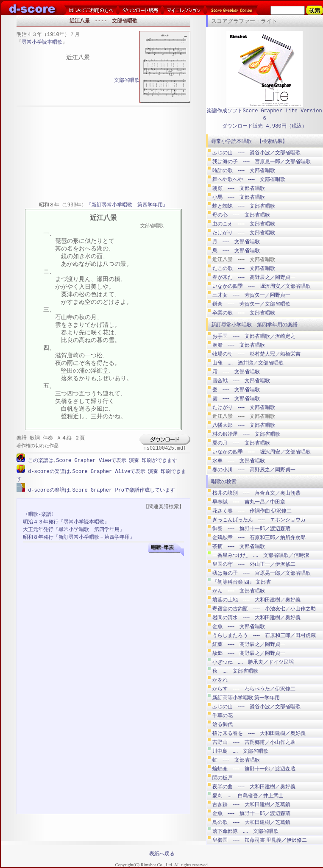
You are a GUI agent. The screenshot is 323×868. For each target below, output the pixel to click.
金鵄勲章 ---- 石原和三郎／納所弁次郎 (259, 537)
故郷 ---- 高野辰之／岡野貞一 (249, 653)
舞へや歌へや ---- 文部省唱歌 (249, 179)
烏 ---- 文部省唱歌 (236, 250)
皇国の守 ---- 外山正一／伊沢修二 (254, 564)
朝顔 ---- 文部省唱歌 (239, 188)
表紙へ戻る (162, 854)
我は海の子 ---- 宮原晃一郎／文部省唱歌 (262, 161)
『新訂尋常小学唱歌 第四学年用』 (127, 205)
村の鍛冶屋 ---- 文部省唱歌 (246, 434)
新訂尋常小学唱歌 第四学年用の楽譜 (254, 325)
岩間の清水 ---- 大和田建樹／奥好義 (256, 618)
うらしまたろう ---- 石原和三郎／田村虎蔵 (264, 635)
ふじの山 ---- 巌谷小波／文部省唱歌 (256, 153)
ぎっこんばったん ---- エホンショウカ (259, 520)
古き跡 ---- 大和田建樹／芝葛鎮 (251, 804)
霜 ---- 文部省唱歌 (236, 372)
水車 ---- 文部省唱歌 (239, 461)
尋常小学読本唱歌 (42, 43)
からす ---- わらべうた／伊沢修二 (254, 689)
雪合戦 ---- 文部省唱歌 (241, 381)
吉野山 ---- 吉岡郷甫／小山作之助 (254, 742)
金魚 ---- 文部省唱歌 (239, 626)
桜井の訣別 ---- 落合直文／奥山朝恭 (256, 493)
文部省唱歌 (127, 81)
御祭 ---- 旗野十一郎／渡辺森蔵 (251, 529)
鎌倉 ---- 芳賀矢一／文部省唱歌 (251, 304)
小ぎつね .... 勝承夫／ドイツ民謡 (253, 662)
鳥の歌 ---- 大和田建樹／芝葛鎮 (251, 822)
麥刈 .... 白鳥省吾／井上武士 (248, 796)
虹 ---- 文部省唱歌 (236, 760)
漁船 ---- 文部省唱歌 (239, 345)
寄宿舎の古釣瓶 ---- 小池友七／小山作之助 (264, 609)
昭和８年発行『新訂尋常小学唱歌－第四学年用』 (79, 536)
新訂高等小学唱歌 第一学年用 (246, 698)
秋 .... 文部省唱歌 (235, 671)
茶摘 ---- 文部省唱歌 (239, 546)
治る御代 (223, 724)
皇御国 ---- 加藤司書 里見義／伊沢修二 (260, 840)
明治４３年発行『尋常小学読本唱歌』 (66, 521)
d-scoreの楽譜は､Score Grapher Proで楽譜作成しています (100, 489)
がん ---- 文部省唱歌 (239, 591)
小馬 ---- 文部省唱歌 (239, 197)
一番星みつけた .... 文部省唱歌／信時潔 (261, 555)
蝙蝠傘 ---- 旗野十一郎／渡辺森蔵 (254, 769)
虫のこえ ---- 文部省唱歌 (244, 224)
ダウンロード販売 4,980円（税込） (264, 126)
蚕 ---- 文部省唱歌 (236, 389)
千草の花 (223, 715)
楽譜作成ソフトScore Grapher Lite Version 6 (264, 115)
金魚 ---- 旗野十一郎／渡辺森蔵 (251, 813)
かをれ (220, 680)
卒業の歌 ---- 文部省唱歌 (244, 313)
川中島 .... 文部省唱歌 (240, 751)
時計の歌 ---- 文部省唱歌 (244, 170)
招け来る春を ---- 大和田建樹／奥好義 (259, 733)
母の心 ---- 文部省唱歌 (241, 215)
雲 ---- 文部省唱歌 (236, 398)
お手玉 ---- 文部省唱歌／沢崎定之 (254, 336)
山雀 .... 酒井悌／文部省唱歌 (248, 363)
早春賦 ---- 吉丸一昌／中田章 (249, 502)
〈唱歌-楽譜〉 (40, 513)
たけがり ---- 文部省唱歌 (244, 233)
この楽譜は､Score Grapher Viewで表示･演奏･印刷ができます (101, 460)
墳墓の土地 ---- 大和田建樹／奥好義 (256, 600)
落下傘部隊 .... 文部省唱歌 (245, 831)
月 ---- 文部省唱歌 (236, 242)
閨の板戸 (223, 778)
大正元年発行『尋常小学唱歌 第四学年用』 (74, 529)
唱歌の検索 (224, 481)
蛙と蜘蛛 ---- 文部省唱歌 (244, 206)
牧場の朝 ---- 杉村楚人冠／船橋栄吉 (256, 354)
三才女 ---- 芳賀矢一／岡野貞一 (251, 295)
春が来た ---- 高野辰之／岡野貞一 (254, 277)
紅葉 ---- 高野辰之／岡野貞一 (249, 644)
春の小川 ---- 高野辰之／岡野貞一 (254, 470)
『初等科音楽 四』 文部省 (242, 582)
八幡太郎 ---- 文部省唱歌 (244, 425)
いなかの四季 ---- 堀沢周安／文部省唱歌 (262, 286)
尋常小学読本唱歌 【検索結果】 (249, 141)
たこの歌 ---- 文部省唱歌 (244, 268)
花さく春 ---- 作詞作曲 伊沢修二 (252, 511)
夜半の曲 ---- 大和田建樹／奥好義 (254, 787)
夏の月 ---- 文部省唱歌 (241, 443)
